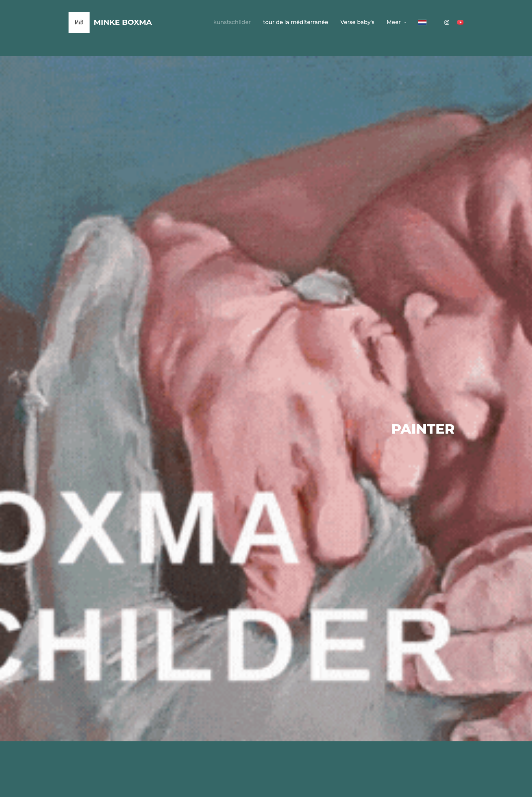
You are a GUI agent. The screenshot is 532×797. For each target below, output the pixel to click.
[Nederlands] (422, 22)
